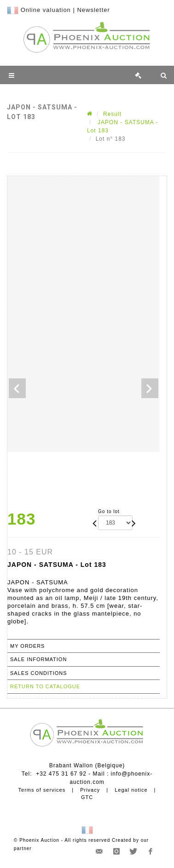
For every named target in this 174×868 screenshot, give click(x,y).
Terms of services (42, 790)
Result (112, 114)
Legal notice (131, 790)
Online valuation (46, 10)
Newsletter (93, 10)
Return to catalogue (45, 686)
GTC (87, 797)
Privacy (90, 790)
